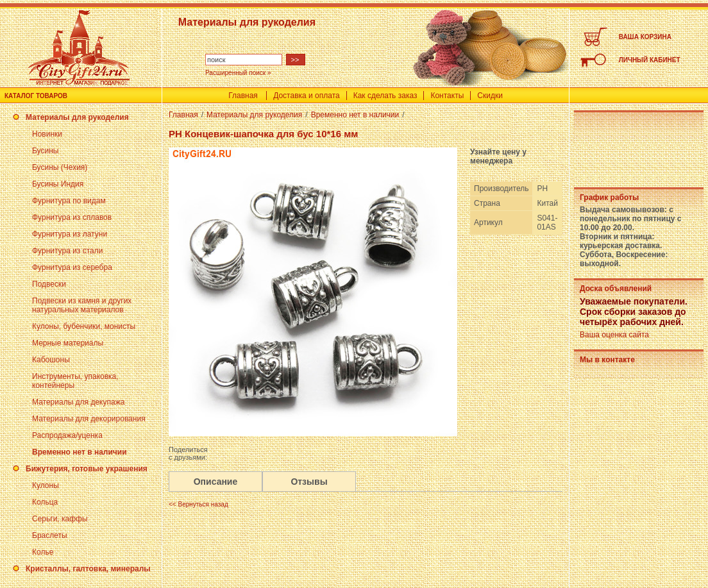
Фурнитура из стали (67, 251)
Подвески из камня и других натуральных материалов (82, 305)
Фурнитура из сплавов (72, 217)
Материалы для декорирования (89, 419)
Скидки (490, 96)
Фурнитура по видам (69, 201)
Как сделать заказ (385, 96)
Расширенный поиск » (238, 73)
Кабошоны (51, 360)
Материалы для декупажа (78, 402)
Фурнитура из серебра (72, 267)
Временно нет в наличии (80, 452)
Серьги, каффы (60, 519)
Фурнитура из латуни (70, 234)
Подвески (49, 284)
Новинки (47, 134)
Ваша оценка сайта (614, 335)
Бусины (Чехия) (60, 167)
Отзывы (309, 482)
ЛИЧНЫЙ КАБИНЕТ (650, 60)
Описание (216, 482)
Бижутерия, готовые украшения (87, 469)
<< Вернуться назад (198, 504)
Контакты (447, 96)
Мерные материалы (68, 343)
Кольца (45, 502)
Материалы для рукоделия (77, 117)
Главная (243, 96)
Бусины (45, 151)
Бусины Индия (58, 184)
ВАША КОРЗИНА (645, 37)
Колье (43, 552)
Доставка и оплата (307, 96)
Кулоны (46, 485)
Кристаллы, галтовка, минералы (88, 569)
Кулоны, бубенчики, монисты (84, 326)
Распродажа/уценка (67, 435)
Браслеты (50, 535)
